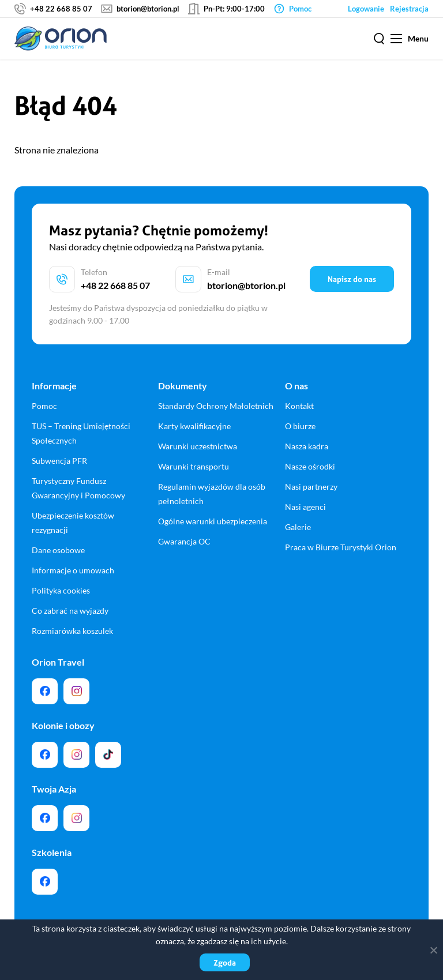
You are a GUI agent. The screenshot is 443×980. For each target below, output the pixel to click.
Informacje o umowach (73, 570)
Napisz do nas (352, 279)
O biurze (300, 426)
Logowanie (366, 9)
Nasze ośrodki (310, 466)
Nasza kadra (307, 446)
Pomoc (44, 406)
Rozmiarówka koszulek (72, 631)
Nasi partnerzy (311, 487)
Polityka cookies (61, 590)
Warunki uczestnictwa (198, 446)
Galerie (298, 527)
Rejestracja (409, 9)
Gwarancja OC (184, 541)
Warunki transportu (194, 466)
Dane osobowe (58, 550)
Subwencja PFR (59, 461)
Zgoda (225, 962)
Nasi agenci (305, 507)
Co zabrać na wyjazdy (70, 611)
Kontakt (299, 406)
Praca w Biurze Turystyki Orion (341, 547)
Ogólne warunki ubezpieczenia (213, 521)
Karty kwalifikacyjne (194, 426)
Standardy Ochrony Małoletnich (216, 406)
